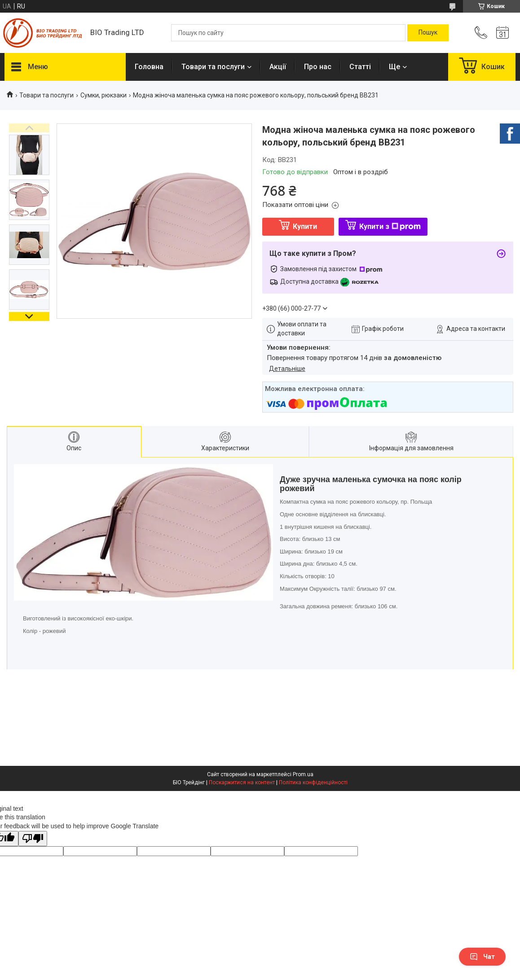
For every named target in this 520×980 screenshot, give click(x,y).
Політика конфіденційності (313, 782)
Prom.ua (303, 774)
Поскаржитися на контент (242, 782)
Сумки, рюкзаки (104, 95)
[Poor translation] (33, 839)
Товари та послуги (213, 67)
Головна (149, 67)
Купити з (390, 226)
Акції (278, 67)
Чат (482, 957)
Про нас (318, 67)
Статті (360, 67)
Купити (305, 226)
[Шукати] (428, 33)
